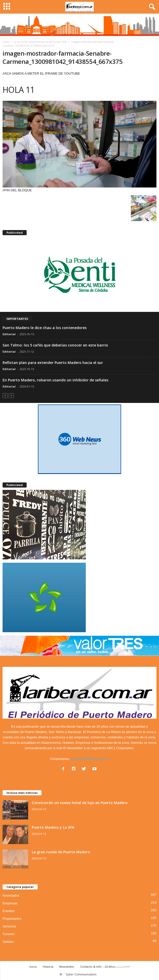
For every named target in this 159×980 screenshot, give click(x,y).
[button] (151, 7)
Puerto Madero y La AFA (53, 827)
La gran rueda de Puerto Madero (61, 852)
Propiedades (12, 919)
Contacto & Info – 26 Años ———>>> (105, 967)
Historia (48, 967)
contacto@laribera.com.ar (90, 759)
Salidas (8, 942)
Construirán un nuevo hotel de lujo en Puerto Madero (80, 803)
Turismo (8, 934)
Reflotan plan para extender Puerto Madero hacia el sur (53, 363)
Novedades (11, 895)
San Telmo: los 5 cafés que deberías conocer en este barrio (55, 345)
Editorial (9, 334)
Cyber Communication (81, 974)
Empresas (10, 903)
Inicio (6, 42)
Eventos (9, 911)
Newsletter (67, 967)
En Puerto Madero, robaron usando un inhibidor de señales (55, 380)
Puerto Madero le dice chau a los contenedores (45, 328)
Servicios (9, 926)
